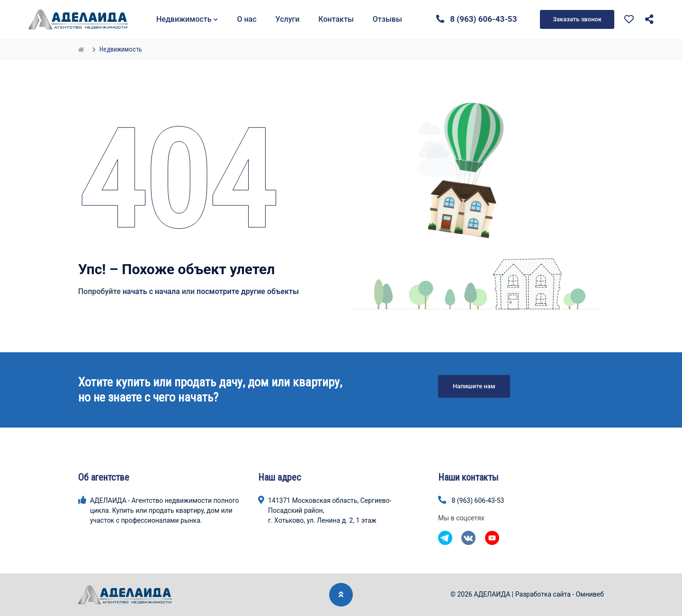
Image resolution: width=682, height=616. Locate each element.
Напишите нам (474, 386)
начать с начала (151, 291)
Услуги (288, 19)
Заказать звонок (577, 19)
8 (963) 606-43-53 (476, 19)
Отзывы (387, 19)
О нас (247, 19)
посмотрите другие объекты (248, 291)
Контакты (336, 19)
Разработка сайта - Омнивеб (560, 594)
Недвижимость (187, 19)
